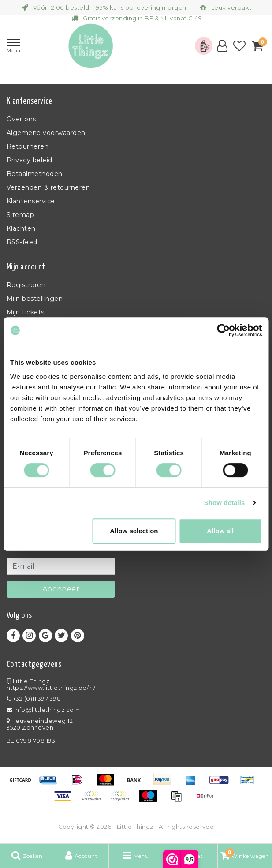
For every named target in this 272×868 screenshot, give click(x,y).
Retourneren (28, 146)
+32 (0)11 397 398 (34, 699)
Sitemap (20, 215)
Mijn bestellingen (35, 299)
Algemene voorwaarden (46, 133)
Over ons (21, 119)
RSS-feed (22, 242)
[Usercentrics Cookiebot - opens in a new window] (223, 330)
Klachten (21, 228)
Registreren (26, 285)
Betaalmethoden (35, 174)
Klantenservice (31, 201)
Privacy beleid (30, 160)
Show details (225, 503)
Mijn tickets (26, 312)
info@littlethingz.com (43, 710)
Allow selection (134, 531)
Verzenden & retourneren (48, 187)
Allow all (220, 531)
